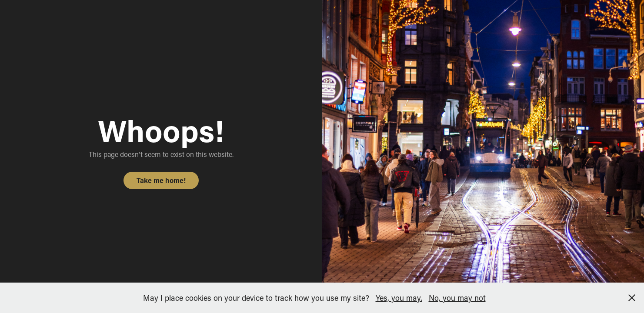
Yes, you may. (399, 298)
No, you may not (457, 298)
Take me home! (161, 180)
